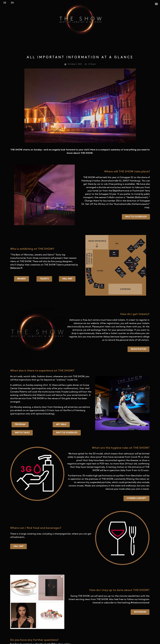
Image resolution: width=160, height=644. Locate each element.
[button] (156, 4)
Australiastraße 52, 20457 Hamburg (121, 181)
